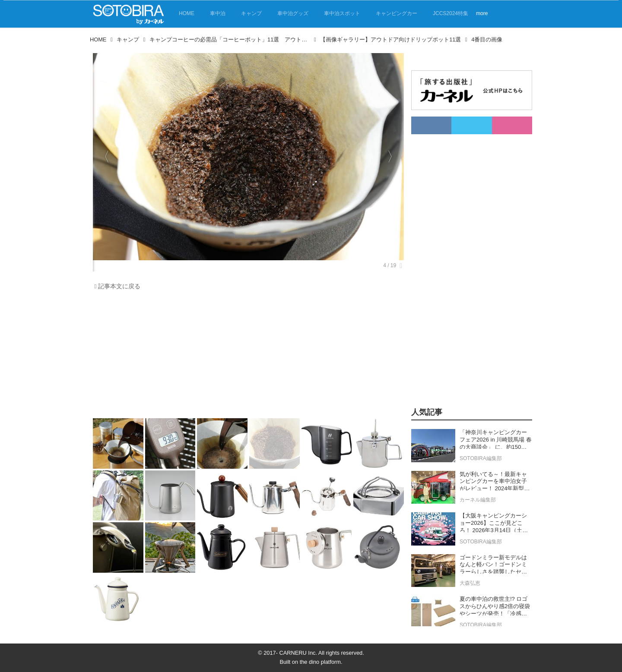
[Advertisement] (248, 357)
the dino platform (320, 662)
